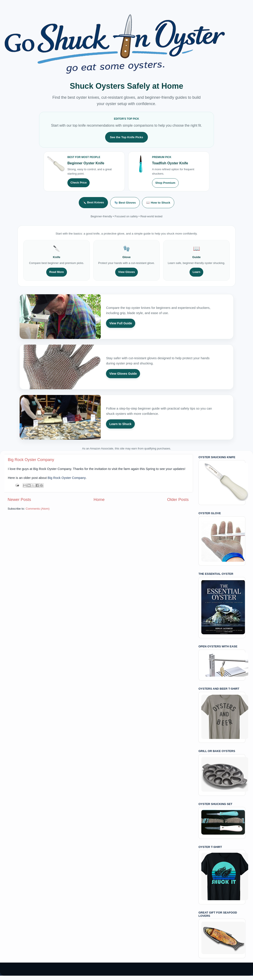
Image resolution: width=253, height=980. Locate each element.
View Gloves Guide (123, 374)
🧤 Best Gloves (125, 203)
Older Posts (178, 499)
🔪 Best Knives (93, 202)
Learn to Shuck (120, 424)
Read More (56, 272)
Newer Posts (19, 499)
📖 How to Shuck (158, 203)
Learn (196, 272)
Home (99, 499)
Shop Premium (165, 183)
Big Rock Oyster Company (31, 460)
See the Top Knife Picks (126, 137)
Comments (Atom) (38, 509)
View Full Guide (121, 323)
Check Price (79, 183)
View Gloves (126, 272)
